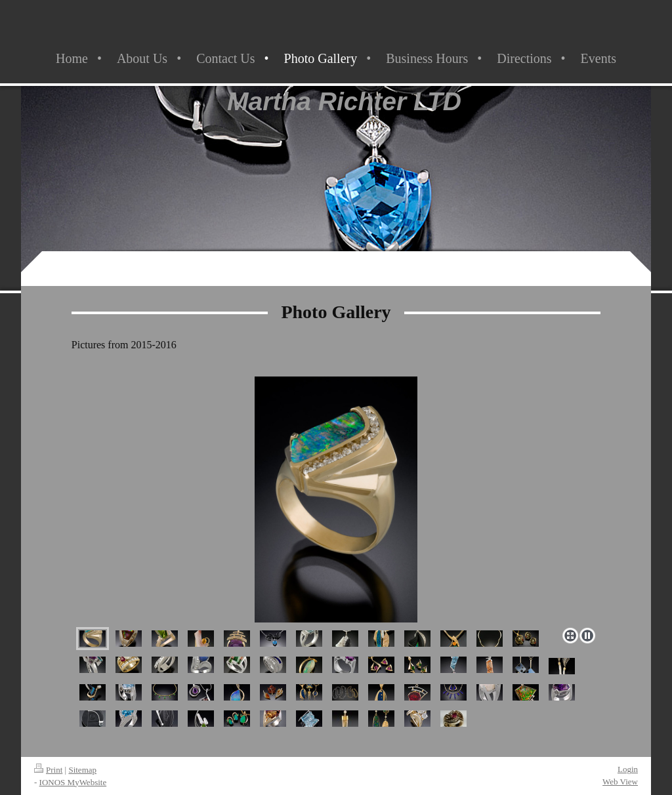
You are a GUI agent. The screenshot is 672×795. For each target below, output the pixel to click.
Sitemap (82, 770)
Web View (620, 782)
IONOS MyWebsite (73, 782)
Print (48, 770)
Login (628, 769)
